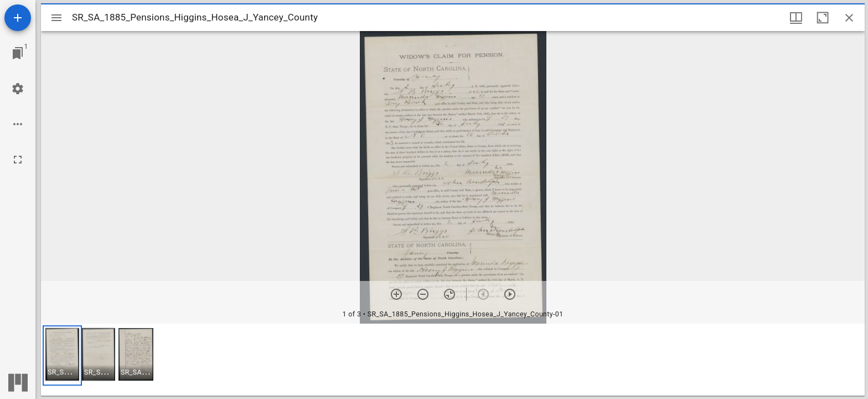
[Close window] (849, 18)
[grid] (453, 360)
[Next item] (510, 294)
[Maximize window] (823, 18)
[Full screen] (18, 160)
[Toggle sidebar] (56, 18)
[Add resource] (18, 18)
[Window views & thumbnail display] (796, 18)
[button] (62, 355)
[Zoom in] (396, 294)
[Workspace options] (18, 124)
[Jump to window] (18, 53)
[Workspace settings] (18, 89)
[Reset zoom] (449, 294)
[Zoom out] (423, 294)
